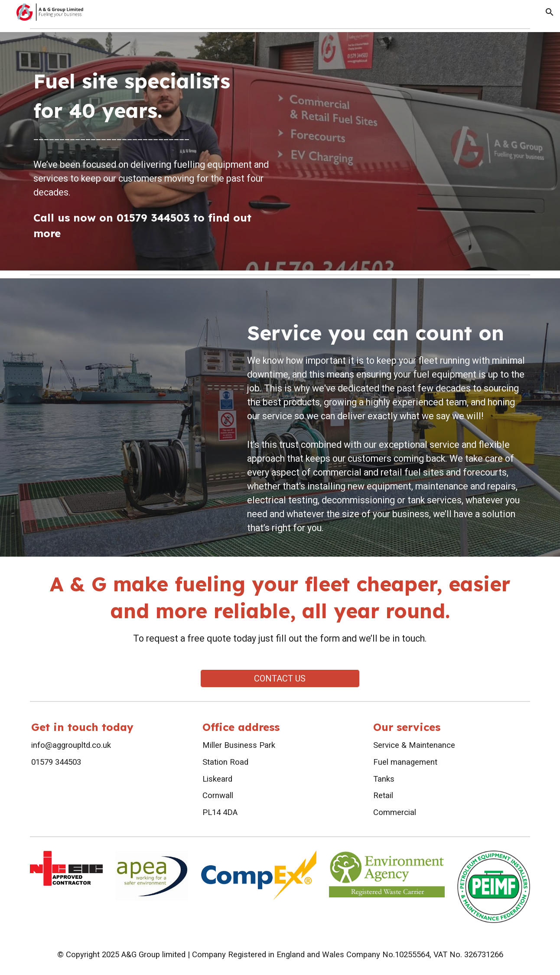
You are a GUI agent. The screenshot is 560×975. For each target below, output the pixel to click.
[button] (550, 12)
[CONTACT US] (280, 678)
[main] (152, 151)
